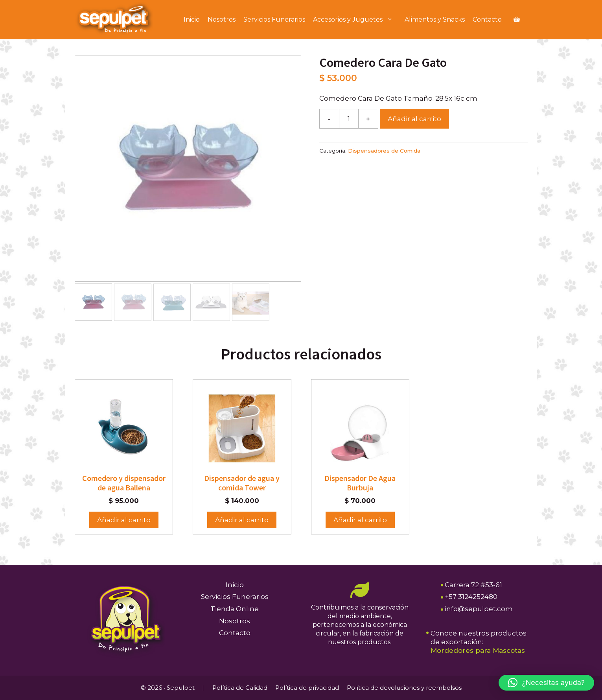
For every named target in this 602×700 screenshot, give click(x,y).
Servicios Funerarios (274, 19)
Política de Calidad (240, 688)
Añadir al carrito (414, 119)
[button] (546, 683)
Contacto (487, 19)
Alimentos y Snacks (435, 19)
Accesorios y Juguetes (357, 20)
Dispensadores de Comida (384, 151)
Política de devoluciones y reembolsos (404, 688)
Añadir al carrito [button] (124, 520)
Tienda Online (235, 609)
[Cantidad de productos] (349, 119)
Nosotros (222, 19)
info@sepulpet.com (479, 609)
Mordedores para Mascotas (478, 650)
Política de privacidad (307, 688)
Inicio (192, 19)
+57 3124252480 (471, 597)
